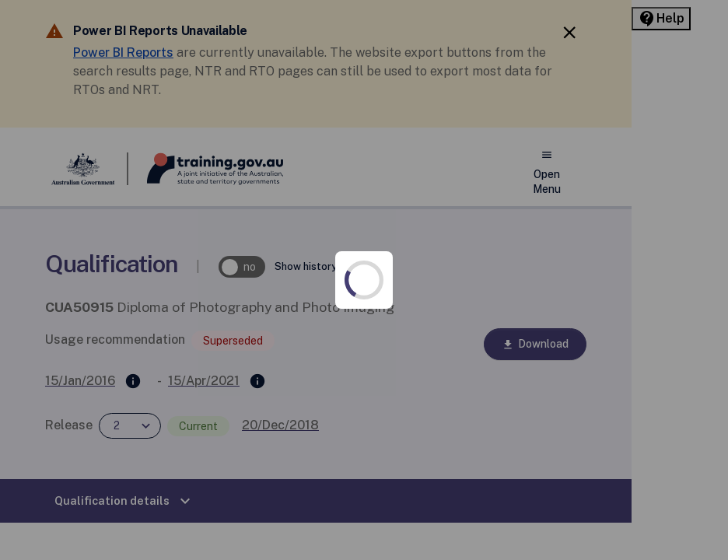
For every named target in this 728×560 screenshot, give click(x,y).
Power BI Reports (214, 52)
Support (483, 447)
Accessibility (128, 385)
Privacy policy (130, 447)
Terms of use (129, 509)
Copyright (478, 385)
